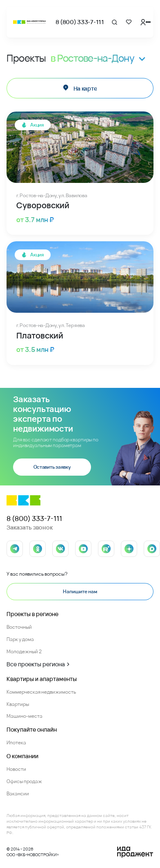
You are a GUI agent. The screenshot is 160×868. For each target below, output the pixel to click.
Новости (16, 769)
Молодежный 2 (24, 651)
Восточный (19, 627)
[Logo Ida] (135, 852)
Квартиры (18, 704)
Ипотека (16, 742)
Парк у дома (20, 639)
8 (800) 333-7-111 (80, 22)
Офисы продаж (24, 781)
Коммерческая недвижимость (41, 692)
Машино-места (24, 716)
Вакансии (18, 793)
